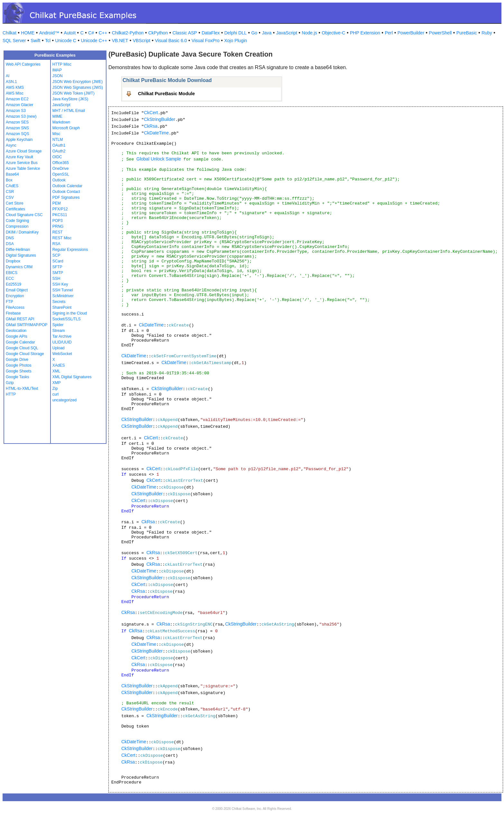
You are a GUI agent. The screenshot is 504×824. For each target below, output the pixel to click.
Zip (55, 389)
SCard (58, 261)
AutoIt (70, 33)
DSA (10, 244)
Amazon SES (17, 122)
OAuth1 (59, 145)
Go (254, 33)
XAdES (59, 365)
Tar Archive (62, 336)
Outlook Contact (66, 192)
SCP (56, 255)
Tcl (48, 41)
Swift (35, 41)
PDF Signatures (66, 197)
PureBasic (467, 33)
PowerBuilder (411, 33)
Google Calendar (20, 342)
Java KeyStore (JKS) (70, 99)
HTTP (11, 394)
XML (56, 371)
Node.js (309, 33)
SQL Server (14, 41)
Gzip (10, 383)
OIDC (57, 157)
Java (267, 33)
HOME (28, 33)
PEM (57, 203)
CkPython (158, 33)
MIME (57, 116)
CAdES (12, 186)
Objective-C (333, 33)
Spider (58, 325)
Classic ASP (185, 33)
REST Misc (62, 238)
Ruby (487, 33)
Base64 (12, 174)
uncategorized (64, 400)
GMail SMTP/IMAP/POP (27, 325)
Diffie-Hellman (18, 250)
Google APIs (17, 336)
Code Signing (17, 221)
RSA (56, 244)
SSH (56, 279)
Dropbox (13, 261)
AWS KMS (15, 87)
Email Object (17, 290)
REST (58, 232)
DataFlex (211, 33)
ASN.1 (11, 82)
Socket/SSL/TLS (67, 319)
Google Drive (17, 360)
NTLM (58, 140)
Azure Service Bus (22, 163)
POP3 (58, 221)
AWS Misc (15, 93)
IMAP (57, 70)
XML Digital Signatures (72, 377)
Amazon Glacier (19, 105)
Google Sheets (18, 371)
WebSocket (62, 354)
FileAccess (15, 307)
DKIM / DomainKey (22, 232)
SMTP (58, 273)
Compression (17, 226)
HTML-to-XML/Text (22, 389)
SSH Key (60, 284)
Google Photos (18, 365)
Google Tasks (18, 377)
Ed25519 (14, 284)
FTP (9, 302)
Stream (59, 331)
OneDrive (61, 169)
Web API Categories (23, 64)
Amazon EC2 (17, 99)
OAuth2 (59, 151)
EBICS (12, 273)
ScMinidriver (63, 296)
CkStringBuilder (159, 119)
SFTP (57, 267)
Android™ (49, 33)
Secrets (59, 302)
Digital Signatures (21, 255)
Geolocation (16, 331)
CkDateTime (156, 133)
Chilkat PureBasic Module (166, 94)
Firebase (13, 313)
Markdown (61, 122)
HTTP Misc (62, 64)
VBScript (142, 41)
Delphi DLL (235, 33)
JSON (58, 76)
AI (8, 76)
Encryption (15, 296)
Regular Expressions (70, 250)
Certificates (15, 209)
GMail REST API (20, 319)
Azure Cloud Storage (24, 151)
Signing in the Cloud (70, 313)
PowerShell (440, 33)
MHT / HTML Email (69, 111)
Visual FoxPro (206, 41)
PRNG (58, 226)
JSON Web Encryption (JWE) (78, 82)
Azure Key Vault (19, 157)
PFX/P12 (60, 209)
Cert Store (15, 203)
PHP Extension (365, 33)
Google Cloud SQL (22, 348)
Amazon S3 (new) (21, 116)
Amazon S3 (16, 111)
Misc (56, 134)
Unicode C (66, 41)
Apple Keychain (19, 140)
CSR (10, 192)
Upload (59, 348)
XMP (57, 383)
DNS (10, 238)
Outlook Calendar (67, 186)
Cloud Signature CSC (24, 215)
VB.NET (120, 41)
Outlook (59, 180)
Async (11, 145)
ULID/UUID (62, 342)
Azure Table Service (23, 169)
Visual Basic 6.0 (171, 41)
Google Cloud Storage (25, 354)
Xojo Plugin (236, 41)
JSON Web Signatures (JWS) (78, 87)
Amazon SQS (18, 134)
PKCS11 (60, 215)
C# (91, 33)
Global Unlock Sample (159, 159)
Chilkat (9, 33)
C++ (103, 33)
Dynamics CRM (19, 267)
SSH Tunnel (63, 290)
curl (55, 394)
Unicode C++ (94, 41)
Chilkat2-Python (128, 33)
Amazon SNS (17, 128)
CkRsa (151, 126)
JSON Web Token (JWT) (73, 93)
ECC (10, 279)
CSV (10, 197)
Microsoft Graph (66, 128)
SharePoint (62, 307)
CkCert (151, 113)
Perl (389, 33)
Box (9, 180)
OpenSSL (61, 174)
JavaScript (287, 33)
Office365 (61, 163)
